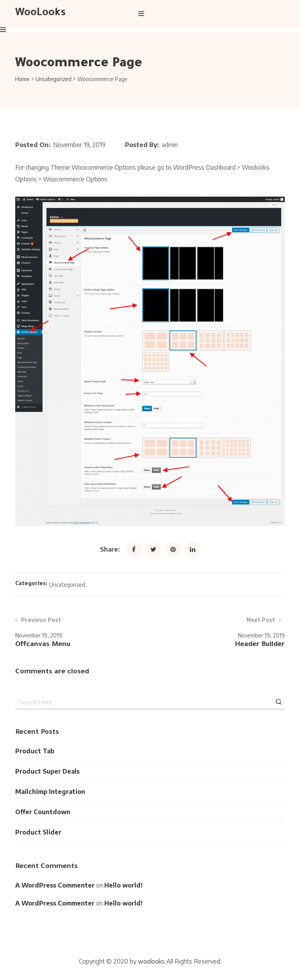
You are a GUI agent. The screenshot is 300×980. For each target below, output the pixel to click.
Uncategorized (54, 79)
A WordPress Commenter (55, 885)
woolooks (151, 961)
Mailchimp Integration (50, 792)
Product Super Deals (47, 771)
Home (22, 79)
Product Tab (35, 751)
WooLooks (40, 14)
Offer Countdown (43, 812)
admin (170, 145)
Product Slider (38, 832)
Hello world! (123, 885)
